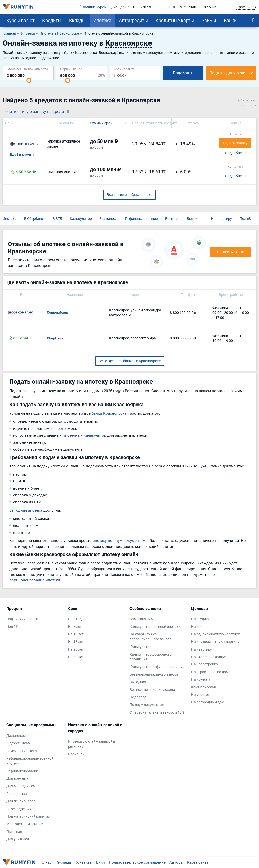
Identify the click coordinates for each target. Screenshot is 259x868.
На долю (198, 626)
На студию (200, 619)
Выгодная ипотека (26, 510)
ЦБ (172, 7)
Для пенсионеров (21, 801)
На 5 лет (75, 626)
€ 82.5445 (209, 7)
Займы (209, 20)
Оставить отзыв (231, 252)
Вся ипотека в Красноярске (129, 195)
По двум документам (147, 705)
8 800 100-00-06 (183, 312)
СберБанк (55, 338)
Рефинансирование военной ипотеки (30, 761)
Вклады (77, 20)
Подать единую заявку (231, 73)
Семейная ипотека (22, 751)
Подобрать (183, 73)
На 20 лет (76, 649)
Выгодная (195, 219)
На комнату (201, 679)
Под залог (138, 697)
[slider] (29, 80)
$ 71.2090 (188, 7)
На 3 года (76, 619)
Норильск (76, 754)
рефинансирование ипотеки (35, 580)
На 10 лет (76, 634)
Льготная (14, 831)
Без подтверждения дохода (152, 689)
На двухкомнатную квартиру (215, 642)
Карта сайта (198, 862)
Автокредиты (133, 20)
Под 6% (245, 219)
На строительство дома (211, 672)
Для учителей (18, 839)
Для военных (17, 778)
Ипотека (102, 20)
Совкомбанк (57, 312)
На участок (201, 694)
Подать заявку (235, 143)
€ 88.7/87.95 (143, 7)
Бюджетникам (18, 743)
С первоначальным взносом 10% (157, 712)
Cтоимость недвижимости (27, 69)
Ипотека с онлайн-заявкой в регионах (92, 744)
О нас (47, 862)
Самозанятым (141, 619)
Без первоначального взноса (154, 674)
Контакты (83, 862)
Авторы (176, 862)
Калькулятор (81, 219)
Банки (230, 20)
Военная (172, 219)
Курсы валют (20, 20)
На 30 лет (76, 657)
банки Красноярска (109, 413)
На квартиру (222, 219)
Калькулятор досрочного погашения (151, 657)
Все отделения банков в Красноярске (130, 361)
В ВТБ (57, 219)
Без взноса (109, 219)
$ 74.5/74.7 (120, 7)
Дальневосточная (21, 735)
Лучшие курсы (93, 7)
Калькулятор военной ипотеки (155, 626)
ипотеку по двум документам (119, 540)
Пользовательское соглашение (137, 862)
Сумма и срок (101, 123)
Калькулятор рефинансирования (157, 667)
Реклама (63, 862)
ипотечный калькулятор (84, 435)
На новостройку (205, 664)
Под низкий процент (23, 619)
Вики (101, 862)
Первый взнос (71, 69)
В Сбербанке (35, 219)
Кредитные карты (175, 20)
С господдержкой (21, 809)
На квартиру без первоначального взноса (150, 637)
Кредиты (52, 20)
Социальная (17, 793)
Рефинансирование (141, 219)
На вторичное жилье (208, 657)
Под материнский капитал (28, 816)
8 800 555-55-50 (183, 338)
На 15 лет (76, 642)
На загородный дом (208, 702)
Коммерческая (204, 687)
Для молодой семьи (23, 786)
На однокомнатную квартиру (215, 634)
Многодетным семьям (25, 824)
